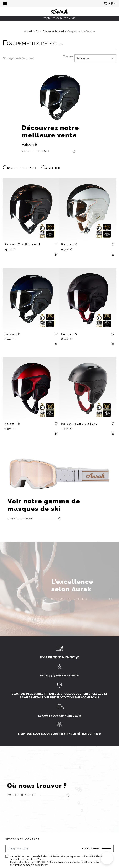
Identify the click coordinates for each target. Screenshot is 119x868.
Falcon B (30, 144)
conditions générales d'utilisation (42, 856)
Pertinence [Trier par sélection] (95, 58)
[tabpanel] (31, 208)
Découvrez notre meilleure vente (50, 131)
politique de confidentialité (68, 862)
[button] (5, 4)
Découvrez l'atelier (69, 599)
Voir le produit (36, 151)
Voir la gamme (20, 519)
